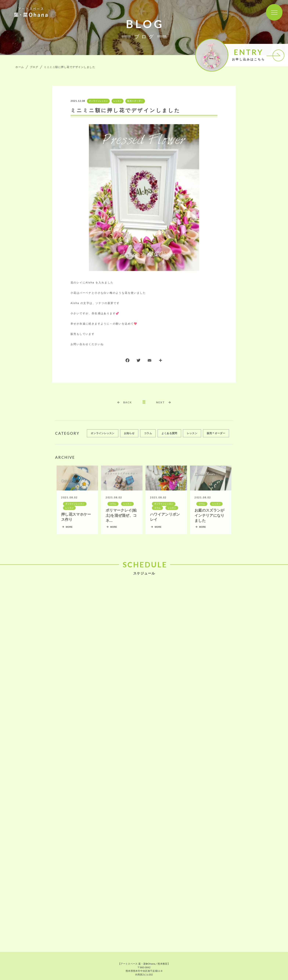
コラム (148, 435)
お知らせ (129, 435)
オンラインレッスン (98, 101)
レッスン (117, 101)
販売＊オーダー (135, 101)
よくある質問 (169, 435)
